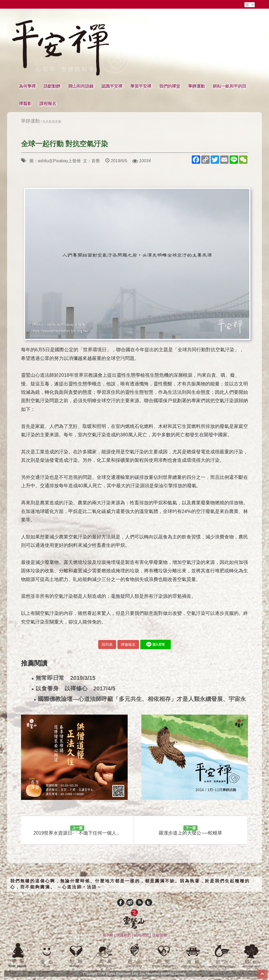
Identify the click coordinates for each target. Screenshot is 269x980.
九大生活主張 (52, 121)
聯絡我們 (124, 935)
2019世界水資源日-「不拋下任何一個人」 (77, 831)
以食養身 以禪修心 (74, 689)
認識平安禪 (112, 86)
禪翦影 (25, 103)
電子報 (108, 935)
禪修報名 (128, 644)
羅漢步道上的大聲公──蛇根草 (190, 831)
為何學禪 (27, 86)
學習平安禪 (141, 86)
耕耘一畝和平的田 (230, 86)
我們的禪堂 (170, 86)
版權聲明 (159, 935)
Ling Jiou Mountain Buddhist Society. (159, 974)
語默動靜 (52, 86)
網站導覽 (142, 935)
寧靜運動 (196, 86)
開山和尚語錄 (81, 86)
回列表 (107, 644)
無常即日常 (64, 678)
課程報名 (48, 103)
